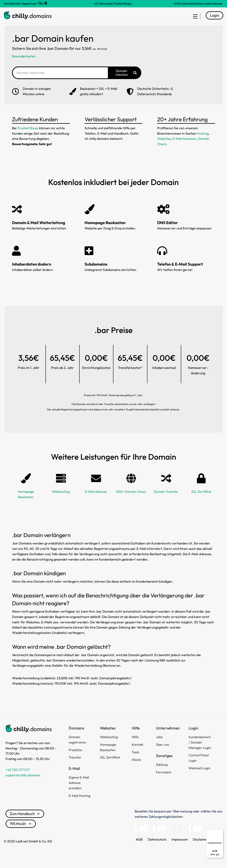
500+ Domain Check (131, 498)
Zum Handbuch (25, 820)
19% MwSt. (21, 830)
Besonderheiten (24, 63)
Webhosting (61, 498)
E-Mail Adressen (184, 145)
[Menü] (221, 832)
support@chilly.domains (23, 782)
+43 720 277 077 (18, 776)
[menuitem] (193, 19)
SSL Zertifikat (201, 498)
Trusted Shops (28, 135)
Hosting (203, 140)
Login (215, 19)
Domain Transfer (166, 498)
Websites (164, 145)
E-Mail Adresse (96, 498)
